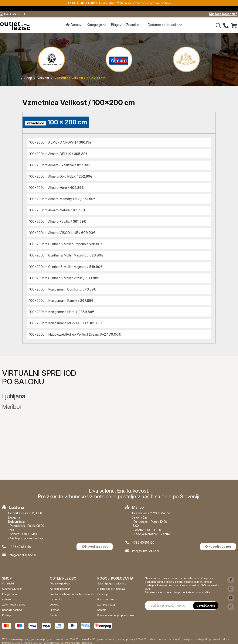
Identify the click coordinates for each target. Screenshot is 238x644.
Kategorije (96, 25)
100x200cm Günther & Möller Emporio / (67, 243)
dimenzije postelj (19, 636)
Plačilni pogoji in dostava (111, 586)
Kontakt (102, 607)
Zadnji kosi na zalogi (14, 602)
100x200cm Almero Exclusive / (60, 165)
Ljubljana (14, 393)
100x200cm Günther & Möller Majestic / (67, 265)
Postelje (7, 612)
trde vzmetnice (157, 636)
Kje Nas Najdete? (223, 14)
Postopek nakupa (107, 597)
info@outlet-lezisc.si (22, 552)
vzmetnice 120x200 (67, 636)
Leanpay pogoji (106, 602)
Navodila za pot (95, 544)
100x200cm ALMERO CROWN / (61, 142)
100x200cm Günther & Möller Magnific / (67, 254)
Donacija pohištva (12, 607)
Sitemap (55, 607)
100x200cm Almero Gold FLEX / (61, 176)
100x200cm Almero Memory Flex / (63, 198)
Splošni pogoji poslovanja (112, 581)
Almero (6, 597)
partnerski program (42, 636)
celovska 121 (88, 636)
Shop (28, 78)
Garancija (103, 591)
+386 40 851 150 (20, 544)
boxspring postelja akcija (197, 636)
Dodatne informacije (165, 25)
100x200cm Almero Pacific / (58, 220)
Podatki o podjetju (60, 581)
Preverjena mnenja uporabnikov (116, 612)
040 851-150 (12, 14)
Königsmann (9, 591)
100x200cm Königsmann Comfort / (63, 287)
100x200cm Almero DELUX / (59, 153)
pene (100, 636)
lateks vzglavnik (115, 636)
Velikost (44, 78)
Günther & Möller (12, 586)
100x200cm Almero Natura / (58, 209)
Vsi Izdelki (8, 581)
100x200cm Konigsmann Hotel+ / (62, 309)
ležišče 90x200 (33, 640)
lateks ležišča (51, 640)
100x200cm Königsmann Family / (62, 298)
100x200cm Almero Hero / (57, 187)
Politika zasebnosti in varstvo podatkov (72, 591)
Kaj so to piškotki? (60, 586)
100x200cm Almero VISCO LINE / (63, 231)
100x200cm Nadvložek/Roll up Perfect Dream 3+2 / (76, 332)
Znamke (127, 25)
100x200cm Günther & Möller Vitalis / (65, 276)
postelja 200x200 (136, 636)
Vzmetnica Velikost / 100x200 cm (81, 78)
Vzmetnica (56, 597)
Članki (53, 612)
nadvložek (175, 636)
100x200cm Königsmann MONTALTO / (67, 321)
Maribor (12, 404)
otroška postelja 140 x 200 (76, 640)
